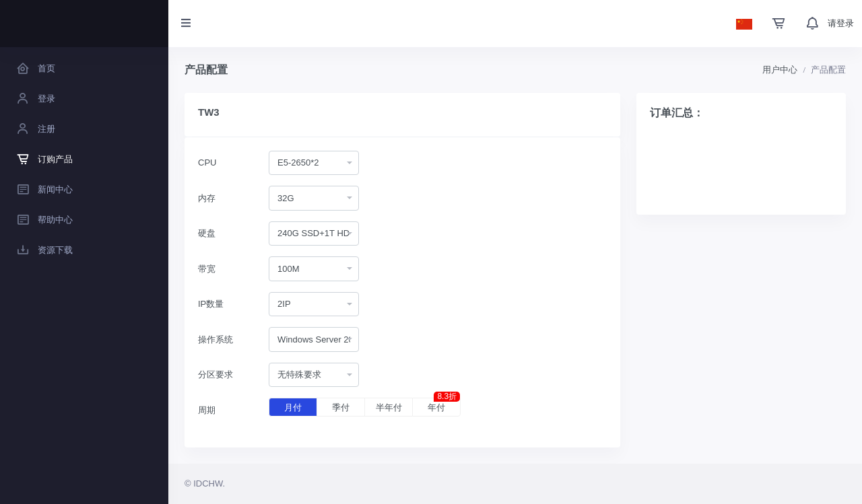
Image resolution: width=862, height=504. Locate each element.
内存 (207, 198)
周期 (207, 410)
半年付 (389, 407)
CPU (207, 163)
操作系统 (215, 339)
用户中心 (780, 70)
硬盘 (207, 233)
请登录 (841, 23)
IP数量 (211, 304)
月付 (293, 407)
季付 (341, 407)
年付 (444, 405)
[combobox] (314, 163)
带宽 (207, 269)
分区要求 (215, 374)
